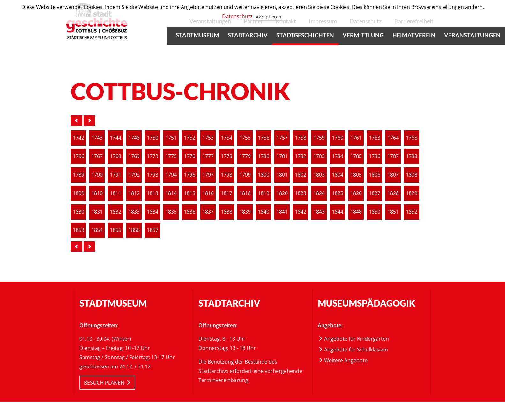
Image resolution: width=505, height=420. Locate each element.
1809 (78, 193)
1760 (338, 138)
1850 (375, 212)
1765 (412, 138)
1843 (319, 212)
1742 (78, 138)
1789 (78, 175)
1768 (115, 156)
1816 (208, 193)
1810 (97, 193)
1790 (97, 175)
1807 (393, 175)
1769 (134, 156)
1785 (356, 156)
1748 (134, 138)
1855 (115, 230)
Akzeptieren (269, 17)
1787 (393, 156)
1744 (115, 138)
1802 (301, 175)
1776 (189, 156)
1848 (356, 212)
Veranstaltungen (472, 35)
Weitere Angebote (343, 360)
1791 (115, 175)
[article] (78, 138)
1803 (319, 175)
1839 (245, 212)
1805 (356, 175)
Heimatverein (414, 35)
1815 (189, 193)
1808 (412, 175)
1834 (152, 212)
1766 (78, 156)
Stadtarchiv (248, 35)
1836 (189, 212)
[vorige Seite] (77, 121)
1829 (412, 193)
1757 (282, 138)
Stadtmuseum (197, 35)
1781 (282, 156)
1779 (245, 156)
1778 (227, 156)
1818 (245, 193)
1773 (152, 156)
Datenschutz (237, 16)
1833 (134, 212)
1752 (189, 138)
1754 (227, 138)
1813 (152, 193)
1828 (393, 193)
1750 (152, 138)
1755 (245, 138)
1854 (97, 230)
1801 (282, 175)
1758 (301, 138)
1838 (227, 212)
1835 (171, 212)
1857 (152, 230)
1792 (134, 175)
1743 (97, 138)
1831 (97, 212)
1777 (208, 156)
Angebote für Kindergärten (353, 339)
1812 (134, 193)
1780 (264, 156)
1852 (412, 212)
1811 (115, 193)
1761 (356, 138)
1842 (301, 212)
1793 (152, 175)
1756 (264, 138)
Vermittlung (363, 35)
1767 (97, 156)
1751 (171, 138)
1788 (412, 156)
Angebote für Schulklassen (353, 350)
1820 (282, 193)
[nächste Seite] (89, 121)
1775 (171, 156)
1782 (301, 156)
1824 (319, 193)
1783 (319, 156)
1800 (264, 175)
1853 (78, 230)
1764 (393, 138)
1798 (227, 175)
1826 (356, 193)
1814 (171, 193)
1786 (375, 156)
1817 (227, 193)
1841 (282, 212)
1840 (264, 212)
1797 (208, 175)
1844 (338, 212)
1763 (375, 138)
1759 (319, 138)
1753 (208, 138)
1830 (78, 212)
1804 (338, 175)
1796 (189, 175)
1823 (301, 193)
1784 (338, 156)
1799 (245, 175)
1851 (393, 212)
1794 (171, 175)
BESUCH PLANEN (107, 383)
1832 (115, 212)
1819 (264, 193)
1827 (375, 193)
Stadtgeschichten (305, 35)
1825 (338, 193)
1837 (208, 212)
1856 (134, 230)
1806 (375, 175)
